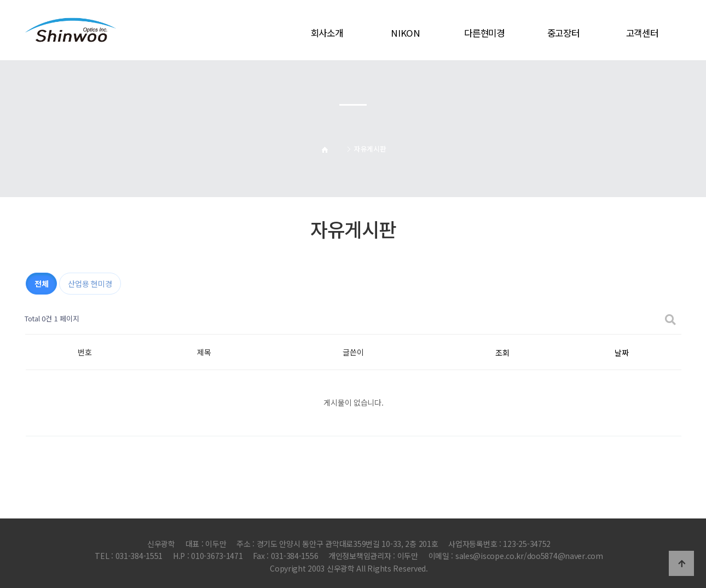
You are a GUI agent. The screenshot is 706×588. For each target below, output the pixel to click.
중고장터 (563, 33)
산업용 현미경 (90, 284)
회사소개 (327, 33)
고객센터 (642, 33)
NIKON (406, 33)
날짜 (621, 353)
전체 (41, 284)
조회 (502, 353)
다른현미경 (484, 33)
